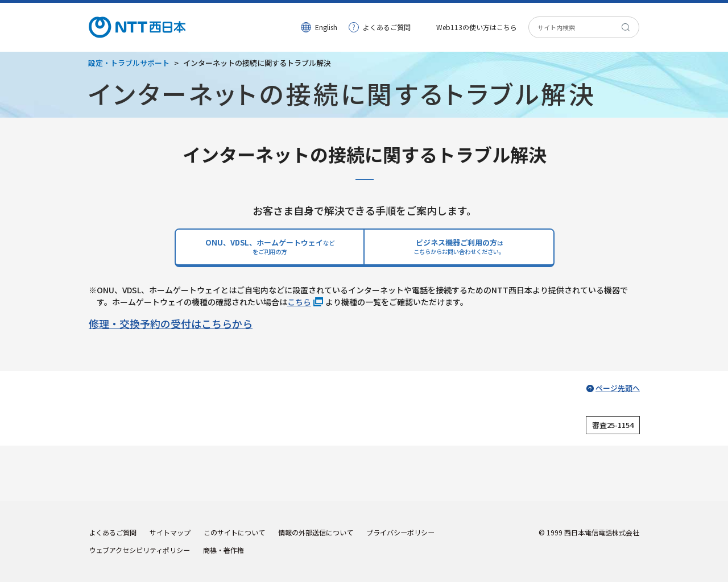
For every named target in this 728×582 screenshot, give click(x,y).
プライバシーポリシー (400, 532)
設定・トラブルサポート (129, 63)
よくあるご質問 (387, 27)
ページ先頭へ (618, 388)
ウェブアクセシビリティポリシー (139, 550)
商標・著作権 (224, 550)
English (326, 27)
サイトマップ (170, 532)
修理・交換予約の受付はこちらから (171, 323)
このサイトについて (234, 532)
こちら (299, 302)
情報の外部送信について (316, 532)
